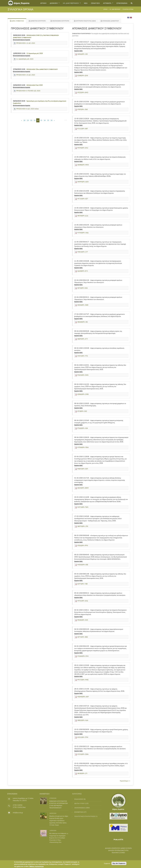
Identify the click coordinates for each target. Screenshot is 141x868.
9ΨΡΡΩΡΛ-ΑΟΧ (83, 182)
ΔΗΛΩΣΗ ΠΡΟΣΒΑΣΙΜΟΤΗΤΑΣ (117, 850)
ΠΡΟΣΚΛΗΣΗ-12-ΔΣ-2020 (26, 43)
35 (48, 120)
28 (24, 120)
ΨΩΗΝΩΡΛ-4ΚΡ (83, 697)
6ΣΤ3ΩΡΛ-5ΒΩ (83, 637)
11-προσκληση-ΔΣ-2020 (25, 59)
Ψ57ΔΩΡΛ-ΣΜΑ (83, 754)
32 (38, 120)
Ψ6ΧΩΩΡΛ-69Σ (83, 565)
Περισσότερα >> (125, 781)
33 (41, 120)
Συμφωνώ (107, 864)
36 (51, 120)
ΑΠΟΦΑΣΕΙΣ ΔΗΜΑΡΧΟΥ (110, 21)
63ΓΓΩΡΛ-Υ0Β (82, 584)
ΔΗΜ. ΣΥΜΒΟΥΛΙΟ (17, 21)
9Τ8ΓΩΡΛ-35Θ (82, 109)
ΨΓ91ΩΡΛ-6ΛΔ (83, 601)
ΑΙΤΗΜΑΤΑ (106, 3)
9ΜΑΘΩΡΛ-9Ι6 (83, 322)
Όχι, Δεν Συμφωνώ (119, 864)
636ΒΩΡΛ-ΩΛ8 (83, 76)
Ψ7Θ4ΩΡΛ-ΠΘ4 (83, 447)
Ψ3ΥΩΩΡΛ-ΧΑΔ (83, 233)
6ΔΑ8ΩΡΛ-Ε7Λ (83, 271)
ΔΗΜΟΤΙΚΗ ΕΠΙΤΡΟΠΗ (37, 21)
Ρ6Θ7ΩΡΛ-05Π (83, 469)
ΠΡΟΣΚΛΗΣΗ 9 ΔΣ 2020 (35, 85)
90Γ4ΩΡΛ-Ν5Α (82, 288)
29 (28, 120)
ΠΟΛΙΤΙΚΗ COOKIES (117, 853)
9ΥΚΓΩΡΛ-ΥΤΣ (83, 356)
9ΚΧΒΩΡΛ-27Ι (82, 773)
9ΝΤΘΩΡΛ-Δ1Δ (83, 216)
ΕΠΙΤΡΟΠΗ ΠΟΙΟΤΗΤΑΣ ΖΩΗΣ (85, 21)
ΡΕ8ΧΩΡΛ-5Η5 (83, 620)
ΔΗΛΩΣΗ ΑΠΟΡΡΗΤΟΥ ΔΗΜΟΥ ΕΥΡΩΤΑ (117, 848)
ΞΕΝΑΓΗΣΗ (93, 3)
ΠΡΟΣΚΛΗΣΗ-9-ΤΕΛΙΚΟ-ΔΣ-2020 (28, 91)
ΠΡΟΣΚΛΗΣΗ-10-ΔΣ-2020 (26, 75)
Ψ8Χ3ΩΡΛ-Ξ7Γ (83, 252)
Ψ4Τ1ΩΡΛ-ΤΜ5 (83, 507)
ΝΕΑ (83, 3)
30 (31, 120)
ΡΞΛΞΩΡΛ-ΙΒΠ (83, 129)
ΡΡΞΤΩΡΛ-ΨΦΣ (83, 680)
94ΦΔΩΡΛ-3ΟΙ (82, 54)
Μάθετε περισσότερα (36, 867)
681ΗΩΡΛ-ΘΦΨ (83, 488)
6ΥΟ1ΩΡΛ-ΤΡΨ (83, 737)
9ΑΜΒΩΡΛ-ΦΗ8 (83, 165)
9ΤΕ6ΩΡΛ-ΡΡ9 (83, 545)
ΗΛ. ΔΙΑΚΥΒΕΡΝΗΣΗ (68, 3)
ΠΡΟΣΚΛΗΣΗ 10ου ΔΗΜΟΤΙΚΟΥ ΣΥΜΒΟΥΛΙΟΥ (42, 69)
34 (45, 120)
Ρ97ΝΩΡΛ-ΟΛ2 (83, 148)
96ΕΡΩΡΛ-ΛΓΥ (83, 339)
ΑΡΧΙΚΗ (38, 3)
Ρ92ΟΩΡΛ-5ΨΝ (83, 375)
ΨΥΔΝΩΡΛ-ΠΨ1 (83, 656)
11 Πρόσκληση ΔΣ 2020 (35, 53)
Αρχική (105, 9)
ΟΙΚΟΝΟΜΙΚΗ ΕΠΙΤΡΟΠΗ (60, 21)
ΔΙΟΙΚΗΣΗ (50, 3)
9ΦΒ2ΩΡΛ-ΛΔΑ (83, 720)
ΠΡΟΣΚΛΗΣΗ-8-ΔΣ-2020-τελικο (27, 109)
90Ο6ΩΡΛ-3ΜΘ (83, 305)
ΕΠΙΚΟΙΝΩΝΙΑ (121, 3)
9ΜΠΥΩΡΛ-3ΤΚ (83, 526)
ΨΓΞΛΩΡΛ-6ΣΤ (83, 199)
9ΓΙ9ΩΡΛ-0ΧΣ (82, 411)
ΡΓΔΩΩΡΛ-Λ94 (83, 428)
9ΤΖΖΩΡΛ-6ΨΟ (83, 92)
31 (35, 120)
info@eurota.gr (16, 813)
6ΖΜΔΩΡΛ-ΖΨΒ (83, 394)
